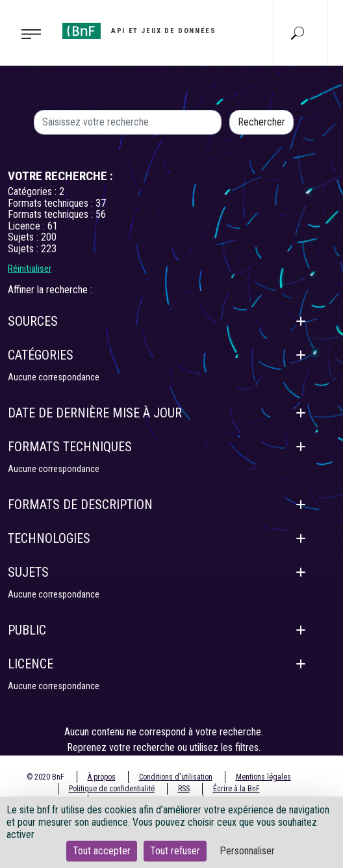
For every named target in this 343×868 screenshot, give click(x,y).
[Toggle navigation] (27, 33)
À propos (102, 777)
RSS (184, 789)
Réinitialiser (30, 269)
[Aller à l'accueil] (139, 31)
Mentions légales (263, 777)
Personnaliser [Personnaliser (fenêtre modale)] (247, 851)
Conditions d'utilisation (176, 777)
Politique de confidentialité (112, 789)
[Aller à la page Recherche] (298, 33)
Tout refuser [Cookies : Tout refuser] (175, 851)
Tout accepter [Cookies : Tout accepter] (102, 851)
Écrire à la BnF (236, 789)
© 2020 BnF (45, 777)
